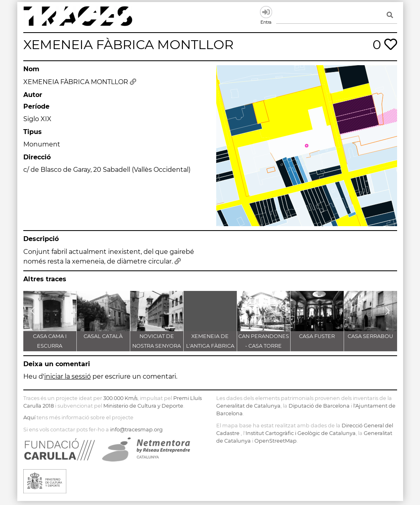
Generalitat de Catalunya (248, 406)
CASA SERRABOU (370, 336)
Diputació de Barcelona (319, 406)
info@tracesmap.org (136, 430)
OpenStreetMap (276, 441)
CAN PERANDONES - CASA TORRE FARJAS (264, 346)
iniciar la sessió (68, 376)
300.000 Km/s (120, 398)
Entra (266, 12)
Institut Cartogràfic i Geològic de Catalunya (301, 433)
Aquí (29, 417)
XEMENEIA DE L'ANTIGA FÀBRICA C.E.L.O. (210, 346)
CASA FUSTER (317, 336)
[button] (33, 311)
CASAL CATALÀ (103, 336)
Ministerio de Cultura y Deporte (143, 406)
